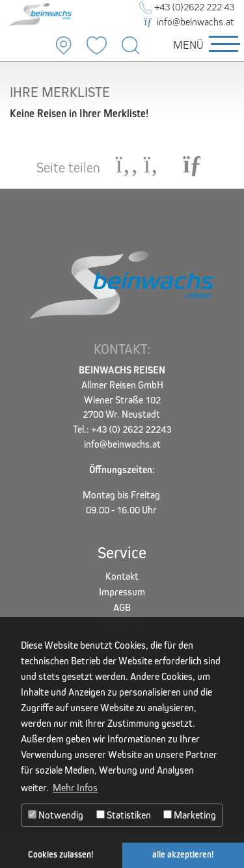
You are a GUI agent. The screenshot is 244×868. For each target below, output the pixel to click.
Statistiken (124, 815)
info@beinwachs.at (189, 22)
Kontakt (122, 576)
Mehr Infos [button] (75, 788)
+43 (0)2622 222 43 (187, 7)
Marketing (190, 815)
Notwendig (56, 815)
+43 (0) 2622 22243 (131, 429)
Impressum (122, 592)
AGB (122, 607)
